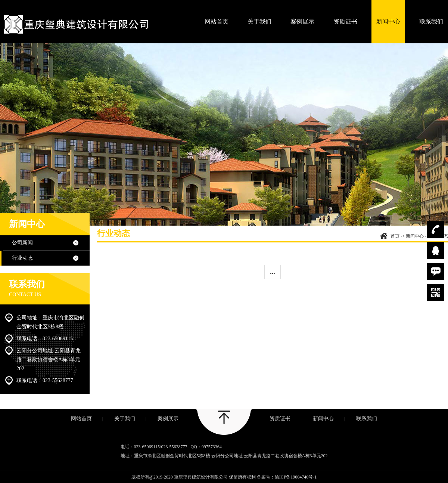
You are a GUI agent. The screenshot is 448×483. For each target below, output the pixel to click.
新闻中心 (388, 21)
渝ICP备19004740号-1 (296, 477)
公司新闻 (22, 243)
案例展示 (302, 21)
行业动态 (22, 258)
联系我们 (431, 21)
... (273, 272)
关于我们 (259, 21)
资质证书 (345, 21)
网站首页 (217, 21)
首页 (395, 236)
